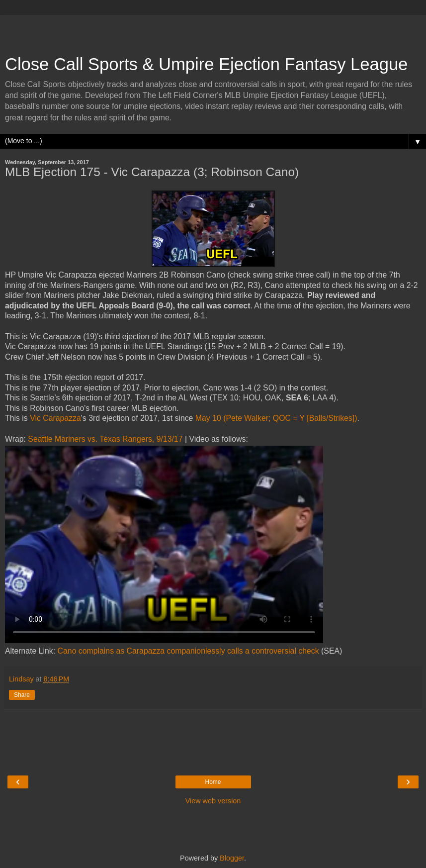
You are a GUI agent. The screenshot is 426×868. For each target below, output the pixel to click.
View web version (213, 801)
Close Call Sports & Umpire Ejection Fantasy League (206, 64)
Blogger (232, 858)
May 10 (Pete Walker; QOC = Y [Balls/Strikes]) (276, 418)
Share (22, 695)
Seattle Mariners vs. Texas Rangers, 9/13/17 (105, 439)
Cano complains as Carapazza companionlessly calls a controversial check (188, 651)
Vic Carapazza (55, 418)
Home (213, 782)
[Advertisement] (213, 30)
